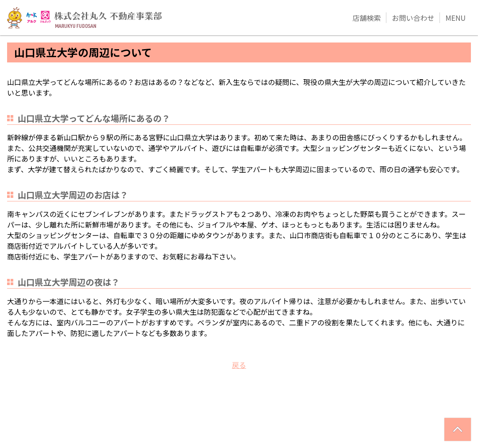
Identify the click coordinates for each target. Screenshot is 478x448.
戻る (239, 365)
